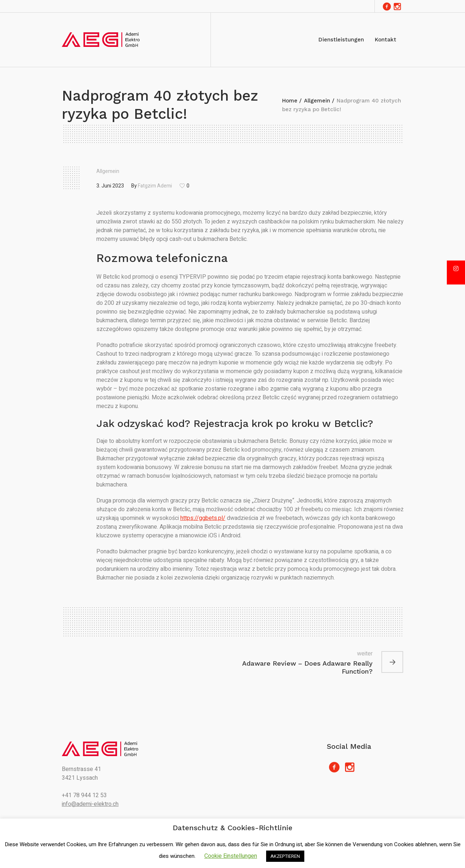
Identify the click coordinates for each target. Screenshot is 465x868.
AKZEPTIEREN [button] (285, 856)
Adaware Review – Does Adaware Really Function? (307, 667)
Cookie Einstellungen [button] (231, 856)
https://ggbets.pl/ (203, 518)
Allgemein (317, 101)
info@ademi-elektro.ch (90, 804)
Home (290, 101)
